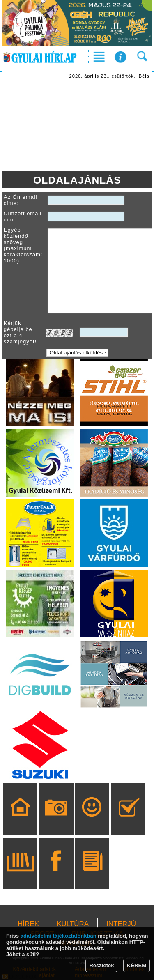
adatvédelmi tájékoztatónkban (59, 936)
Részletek (101, 965)
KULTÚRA (73, 924)
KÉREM (137, 965)
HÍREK (28, 924)
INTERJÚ (121, 924)
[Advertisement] (77, 126)
